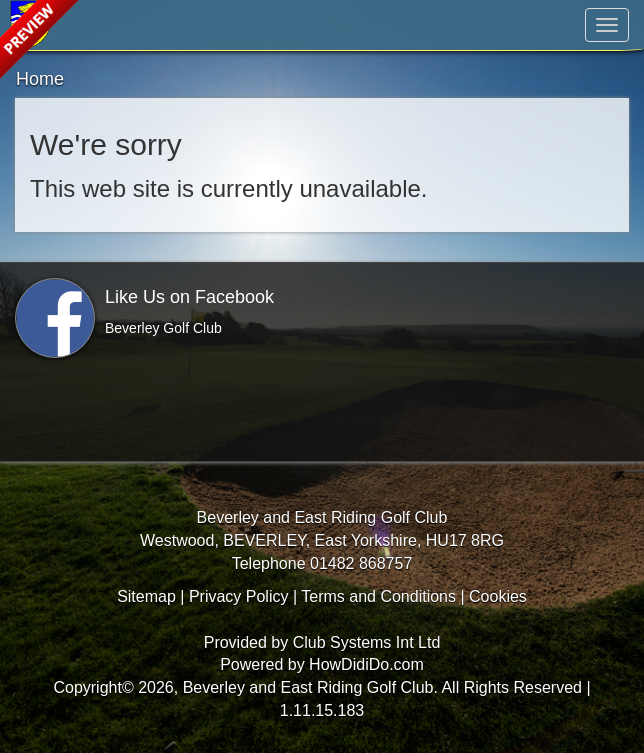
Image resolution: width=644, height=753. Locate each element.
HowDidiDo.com (366, 664)
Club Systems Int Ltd (367, 642)
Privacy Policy (239, 596)
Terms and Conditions (378, 596)
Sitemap (146, 596)
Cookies (498, 596)
